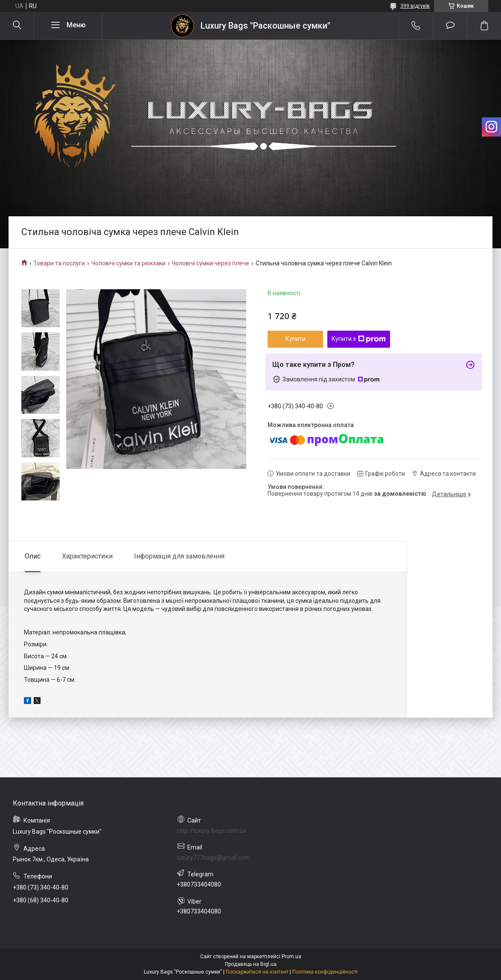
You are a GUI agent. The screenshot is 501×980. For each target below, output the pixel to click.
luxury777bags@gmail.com (213, 858)
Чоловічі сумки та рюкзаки (128, 263)
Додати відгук (450, 26)
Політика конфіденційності (325, 972)
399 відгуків (415, 6)
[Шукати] (17, 26)
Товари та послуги (59, 263)
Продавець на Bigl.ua (251, 964)
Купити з (359, 339)
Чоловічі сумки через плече (210, 263)
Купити (296, 339)
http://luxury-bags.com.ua (211, 831)
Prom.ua (291, 957)
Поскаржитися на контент (257, 972)
